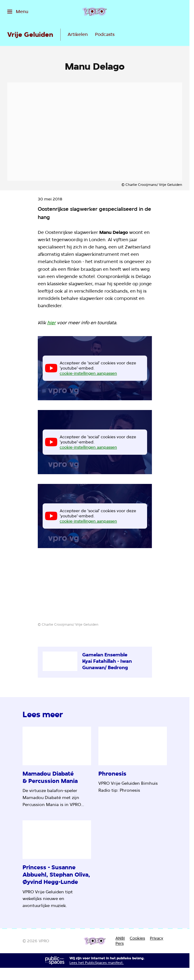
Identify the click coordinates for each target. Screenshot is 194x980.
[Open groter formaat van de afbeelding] (95, 590)
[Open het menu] (18, 12)
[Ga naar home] (95, 12)
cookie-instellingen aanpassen (88, 373)
